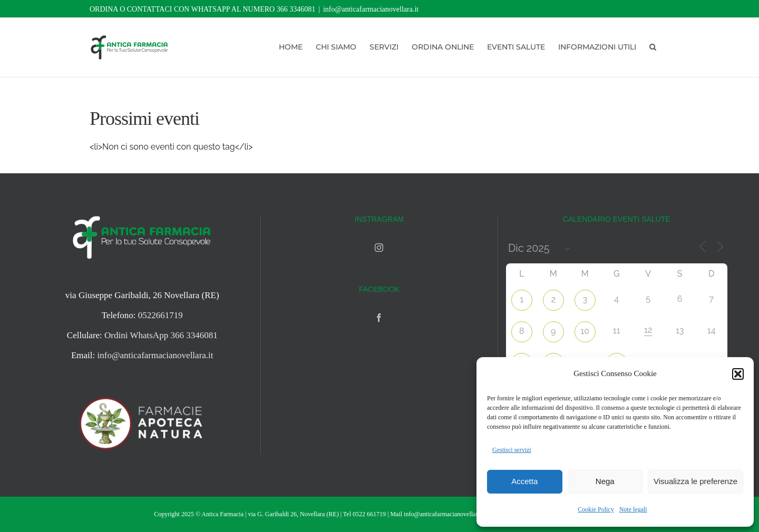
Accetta (524, 481)
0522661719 (160, 315)
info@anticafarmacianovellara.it (371, 9)
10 (585, 331)
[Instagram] (379, 248)
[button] (738, 374)
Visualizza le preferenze (695, 481)
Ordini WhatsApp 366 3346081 (161, 335)
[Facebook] (379, 318)
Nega (605, 481)
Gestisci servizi (512, 450)
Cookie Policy (596, 509)
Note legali (633, 509)
